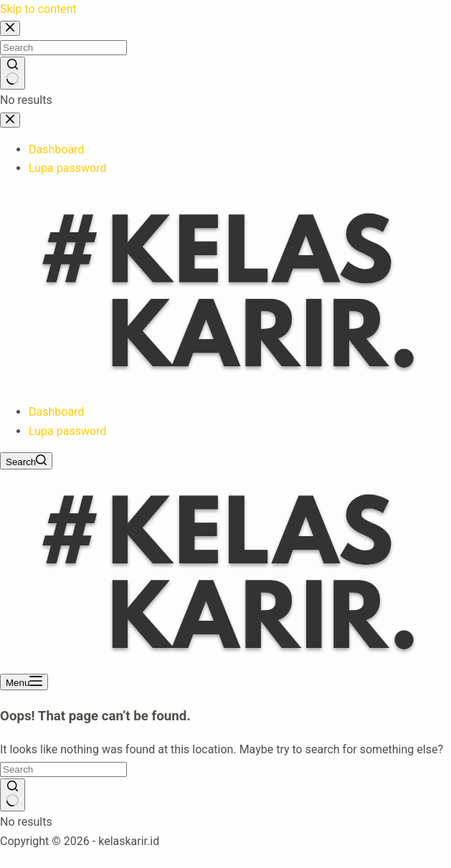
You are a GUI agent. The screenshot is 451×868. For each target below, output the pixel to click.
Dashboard (56, 412)
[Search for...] (63, 769)
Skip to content (38, 9)
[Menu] (24, 682)
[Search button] (13, 795)
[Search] (26, 461)
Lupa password (67, 431)
